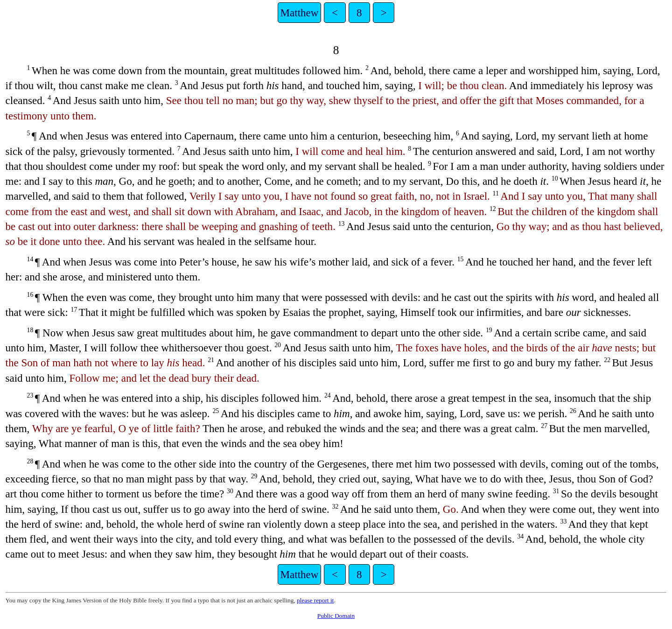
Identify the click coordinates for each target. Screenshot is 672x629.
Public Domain (336, 616)
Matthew (300, 13)
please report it (315, 600)
